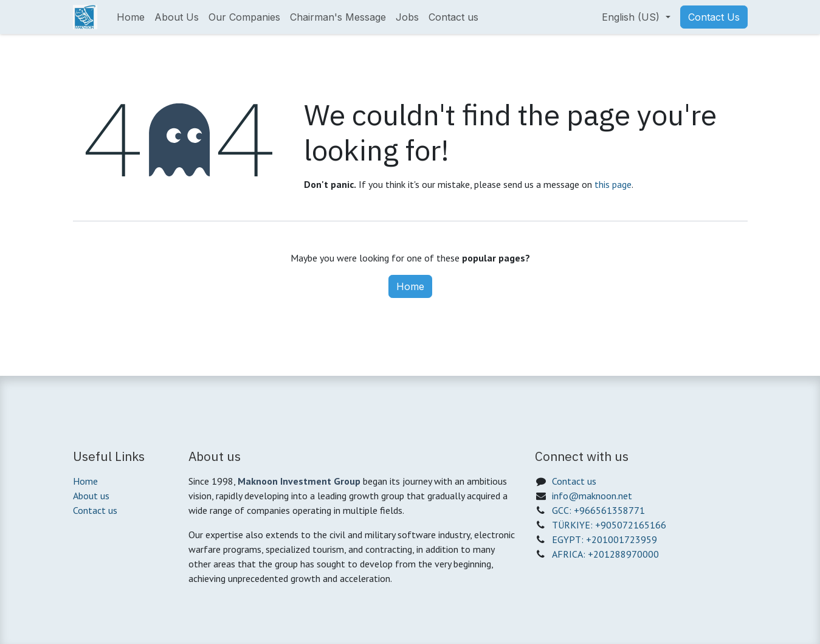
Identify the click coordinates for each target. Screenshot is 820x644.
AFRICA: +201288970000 (605, 554)
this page (613, 184)
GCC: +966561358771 (598, 510)
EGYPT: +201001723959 (605, 539)
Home (410, 286)
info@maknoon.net (592, 496)
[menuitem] (131, 17)
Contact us (95, 510)
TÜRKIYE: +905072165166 (609, 525)
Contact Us (714, 17)
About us (91, 496)
